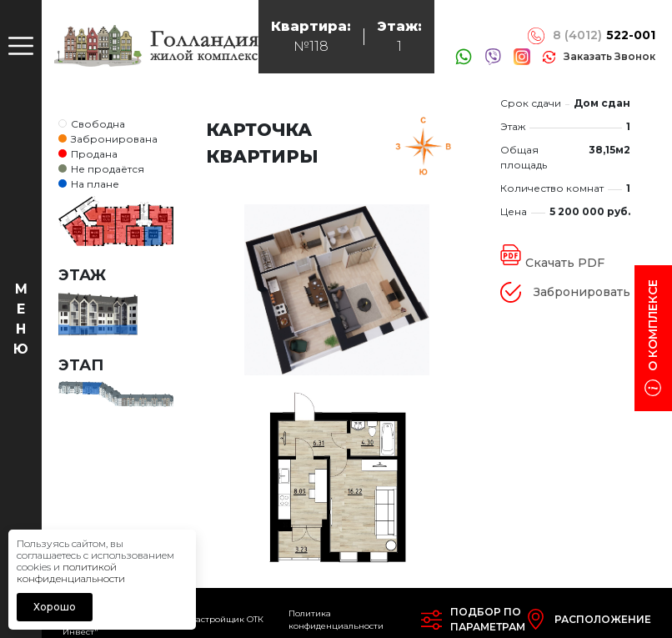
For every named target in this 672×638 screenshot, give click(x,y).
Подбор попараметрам (488, 619)
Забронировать (582, 292)
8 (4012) (604, 35)
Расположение (603, 619)
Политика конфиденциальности (336, 620)
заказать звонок (609, 56)
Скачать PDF (565, 263)
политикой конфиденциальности (71, 573)
